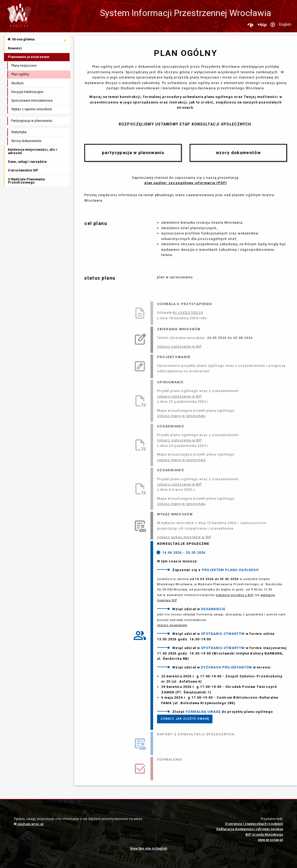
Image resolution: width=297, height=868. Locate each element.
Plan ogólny (20, 74)
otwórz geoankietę (172, 625)
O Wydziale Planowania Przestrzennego (26, 181)
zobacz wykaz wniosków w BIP (184, 537)
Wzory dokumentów (26, 141)
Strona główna (21, 39)
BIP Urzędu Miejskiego (264, 835)
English (285, 24)
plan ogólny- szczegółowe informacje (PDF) (186, 183)
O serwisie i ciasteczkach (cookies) (254, 824)
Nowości (15, 48)
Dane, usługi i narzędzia (27, 162)
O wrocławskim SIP (23, 170)
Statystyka (19, 132)
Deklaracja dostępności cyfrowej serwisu (250, 829)
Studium (17, 83)
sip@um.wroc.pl (29, 824)
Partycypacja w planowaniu (32, 121)
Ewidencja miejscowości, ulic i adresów (33, 151)
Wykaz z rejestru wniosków (32, 109)
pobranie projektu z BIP (235, 595)
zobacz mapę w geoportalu (181, 416)
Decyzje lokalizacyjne (27, 92)
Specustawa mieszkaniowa (32, 100)
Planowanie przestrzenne (29, 57)
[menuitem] (37, 40)
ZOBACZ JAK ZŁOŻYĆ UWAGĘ (185, 719)
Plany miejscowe (24, 66)
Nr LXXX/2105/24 (188, 313)
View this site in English (148, 848)
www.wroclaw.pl (270, 840)
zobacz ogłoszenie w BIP (179, 346)
